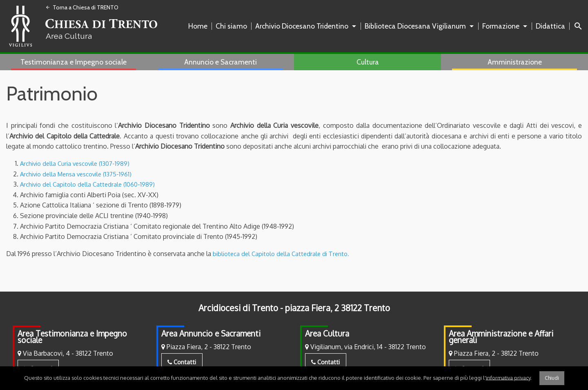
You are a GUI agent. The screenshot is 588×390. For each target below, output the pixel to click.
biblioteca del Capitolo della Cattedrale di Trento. (285, 254)
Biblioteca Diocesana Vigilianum (415, 26)
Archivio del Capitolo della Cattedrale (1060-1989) (91, 184)
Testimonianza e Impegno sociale (73, 62)
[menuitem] (199, 26)
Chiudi (552, 378)
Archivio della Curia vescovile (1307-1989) (79, 163)
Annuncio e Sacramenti (220, 62)
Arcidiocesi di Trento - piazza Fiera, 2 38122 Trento (294, 308)
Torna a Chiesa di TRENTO (82, 7)
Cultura (368, 62)
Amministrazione (515, 62)
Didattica (550, 26)
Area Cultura (327, 333)
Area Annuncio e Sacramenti (211, 333)
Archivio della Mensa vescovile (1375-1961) (80, 174)
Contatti (182, 362)
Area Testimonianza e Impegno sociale (72, 337)
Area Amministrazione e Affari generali (501, 337)
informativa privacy (508, 377)
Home (198, 26)
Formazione (501, 26)
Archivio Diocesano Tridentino (302, 26)
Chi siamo (231, 26)
